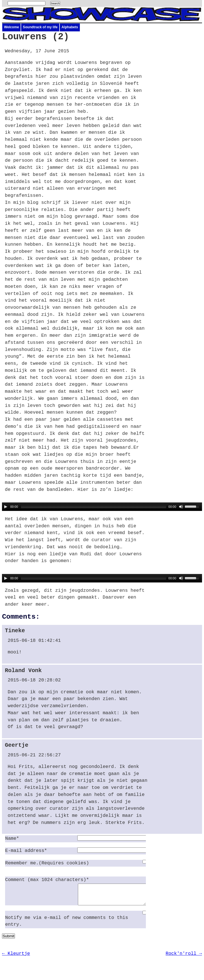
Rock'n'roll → (184, 958)
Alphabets (70, 27)
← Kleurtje (16, 958)
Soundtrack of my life (40, 27)
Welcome (11, 27)
